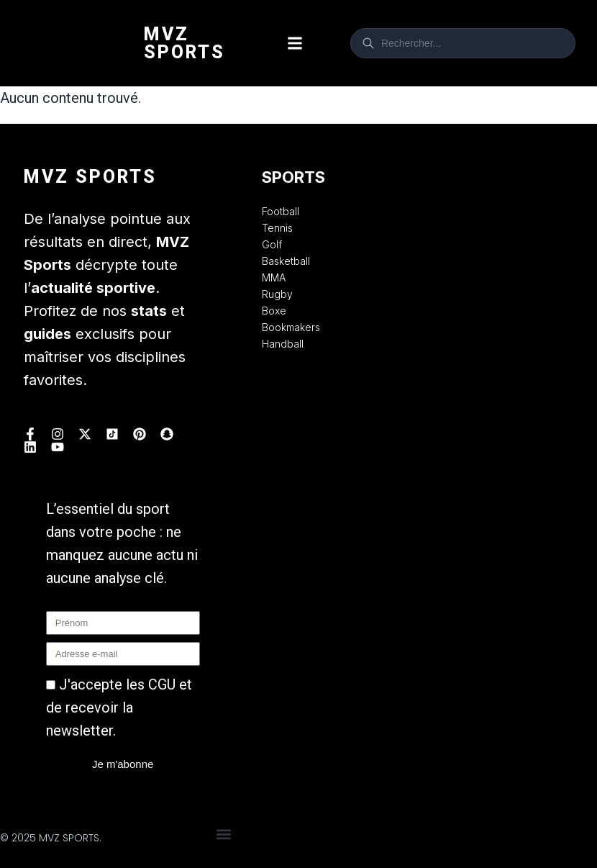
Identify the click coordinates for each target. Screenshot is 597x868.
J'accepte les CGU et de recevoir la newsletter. (119, 707)
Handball (283, 344)
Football (281, 211)
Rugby (277, 294)
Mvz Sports (184, 43)
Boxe (274, 311)
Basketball (286, 261)
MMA (274, 277)
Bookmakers (291, 327)
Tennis (277, 228)
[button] (295, 44)
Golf (272, 244)
